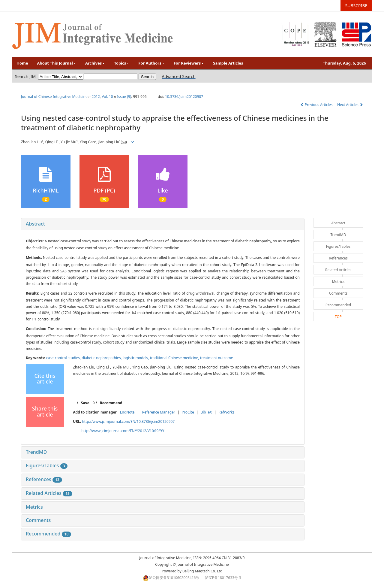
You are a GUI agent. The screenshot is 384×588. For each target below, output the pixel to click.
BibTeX (206, 412)
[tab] (163, 224)
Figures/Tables (47, 465)
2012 (96, 97)
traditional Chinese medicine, (175, 358)
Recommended (48, 534)
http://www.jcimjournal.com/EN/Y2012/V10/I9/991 (124, 431)
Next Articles (350, 105)
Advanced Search (178, 76)
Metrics (34, 507)
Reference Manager (159, 412)
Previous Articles (317, 105)
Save (85, 403)
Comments (38, 520)
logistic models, (136, 358)
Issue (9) (124, 97)
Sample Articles (228, 63)
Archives (95, 63)
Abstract (35, 224)
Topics (122, 63)
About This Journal (57, 63)
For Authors (151, 63)
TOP (338, 317)
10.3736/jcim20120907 (184, 97)
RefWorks (226, 412)
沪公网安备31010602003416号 (174, 578)
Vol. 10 (107, 97)
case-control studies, (64, 358)
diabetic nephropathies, (102, 358)
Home (22, 63)
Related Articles (49, 493)
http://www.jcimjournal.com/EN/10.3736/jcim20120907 (128, 421)
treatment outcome (217, 358)
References (44, 479)
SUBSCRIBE (356, 6)
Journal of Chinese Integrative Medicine (54, 97)
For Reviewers (189, 63)
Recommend (111, 403)
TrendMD (36, 452)
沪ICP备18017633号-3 (223, 578)
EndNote (127, 412)
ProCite (188, 412)
